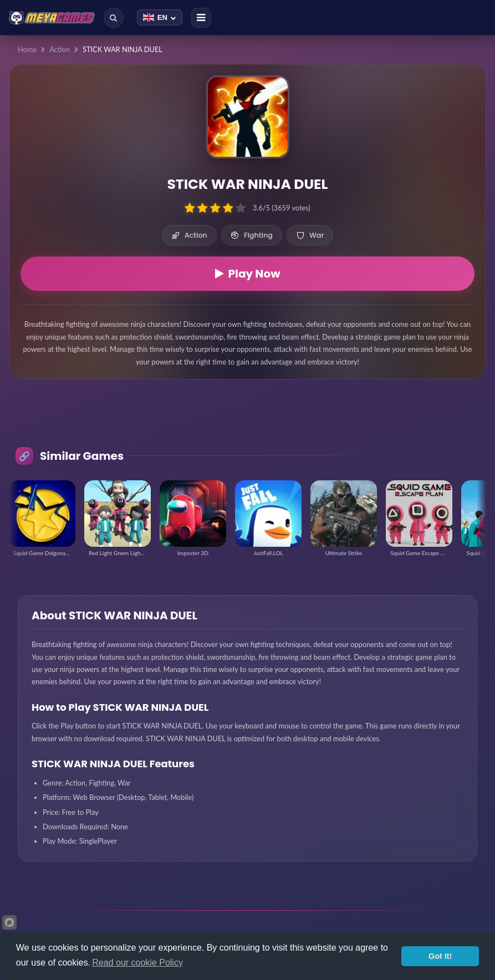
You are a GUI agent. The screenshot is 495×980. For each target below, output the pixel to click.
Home (27, 49)
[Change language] (160, 17)
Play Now (248, 274)
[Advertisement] (247, 422)
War (310, 235)
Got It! (440, 956)
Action (60, 49)
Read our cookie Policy (137, 963)
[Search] (114, 18)
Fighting (252, 235)
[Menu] (201, 18)
